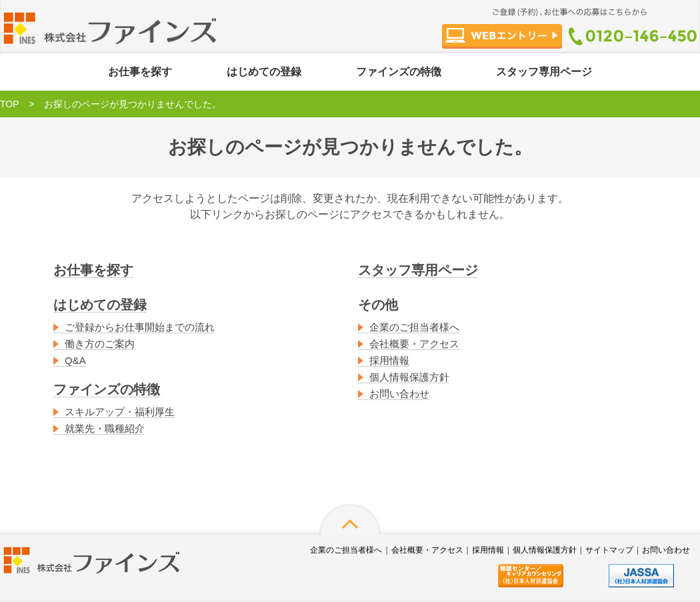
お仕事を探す (140, 72)
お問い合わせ (399, 394)
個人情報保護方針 (409, 377)
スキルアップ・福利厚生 (120, 412)
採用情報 (389, 360)
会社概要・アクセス (414, 344)
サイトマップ (609, 550)
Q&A (75, 360)
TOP (10, 104)
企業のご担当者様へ (414, 327)
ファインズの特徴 (399, 72)
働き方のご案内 (100, 344)
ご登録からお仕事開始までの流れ (140, 327)
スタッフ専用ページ (544, 72)
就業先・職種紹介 (105, 428)
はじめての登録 (264, 72)
